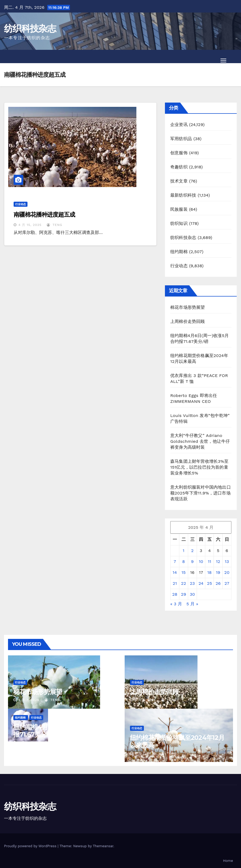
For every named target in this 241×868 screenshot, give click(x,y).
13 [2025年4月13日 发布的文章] (227, 561)
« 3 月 (176, 604)
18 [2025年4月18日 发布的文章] (210, 572)
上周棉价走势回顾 (188, 321)
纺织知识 (179, 223)
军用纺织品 (181, 139)
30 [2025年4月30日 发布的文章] (192, 594)
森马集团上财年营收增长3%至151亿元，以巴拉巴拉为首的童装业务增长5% (199, 467)
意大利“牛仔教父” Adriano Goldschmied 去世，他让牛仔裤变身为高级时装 (200, 441)
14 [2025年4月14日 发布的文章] (175, 572)
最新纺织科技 (183, 195)
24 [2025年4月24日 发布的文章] (201, 583)
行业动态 (21, 204)
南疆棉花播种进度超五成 (44, 215)
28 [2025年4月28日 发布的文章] (175, 594)
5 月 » (192, 604)
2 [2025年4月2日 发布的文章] (192, 551)
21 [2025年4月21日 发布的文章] (175, 583)
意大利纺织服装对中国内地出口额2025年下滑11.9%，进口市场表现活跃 (201, 493)
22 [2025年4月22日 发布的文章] (183, 583)
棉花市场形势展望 (188, 307)
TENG (54, 225)
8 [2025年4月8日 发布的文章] (184, 561)
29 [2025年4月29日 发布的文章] (183, 594)
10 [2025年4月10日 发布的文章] (201, 561)
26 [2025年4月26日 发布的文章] (218, 583)
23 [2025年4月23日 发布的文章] (192, 583)
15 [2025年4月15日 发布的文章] (184, 572)
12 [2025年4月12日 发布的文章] (218, 561)
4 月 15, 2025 (30, 225)
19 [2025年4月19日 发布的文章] (218, 572)
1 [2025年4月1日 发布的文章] (184, 551)
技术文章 (179, 181)
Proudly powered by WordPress (31, 846)
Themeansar (103, 846)
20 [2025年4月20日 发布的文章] (227, 572)
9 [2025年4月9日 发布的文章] (192, 561)
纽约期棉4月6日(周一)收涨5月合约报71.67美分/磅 (61, 731)
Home (228, 861)
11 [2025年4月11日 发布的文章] (210, 561)
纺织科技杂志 (30, 29)
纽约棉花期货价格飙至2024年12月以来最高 (177, 741)
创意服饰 (179, 153)
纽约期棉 (179, 252)
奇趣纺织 (179, 167)
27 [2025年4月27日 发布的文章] (227, 583)
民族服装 (179, 209)
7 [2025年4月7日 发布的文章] (175, 561)
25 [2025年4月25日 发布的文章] (210, 583)
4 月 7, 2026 (29, 700)
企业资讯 (179, 125)
